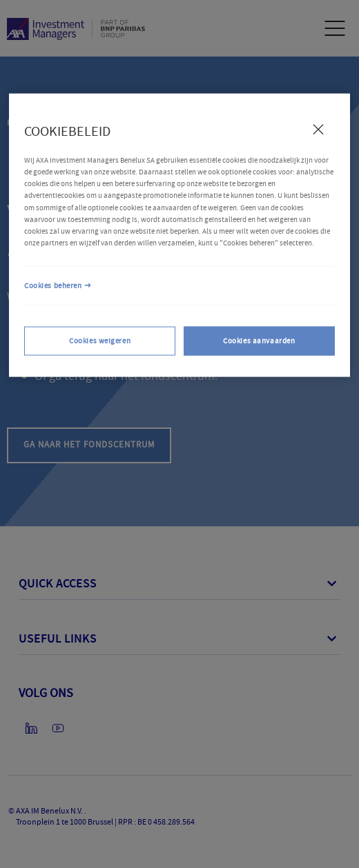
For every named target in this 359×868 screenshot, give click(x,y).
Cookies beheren (53, 285)
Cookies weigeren (100, 340)
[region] (179, 235)
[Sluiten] (318, 129)
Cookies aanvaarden (259, 340)
